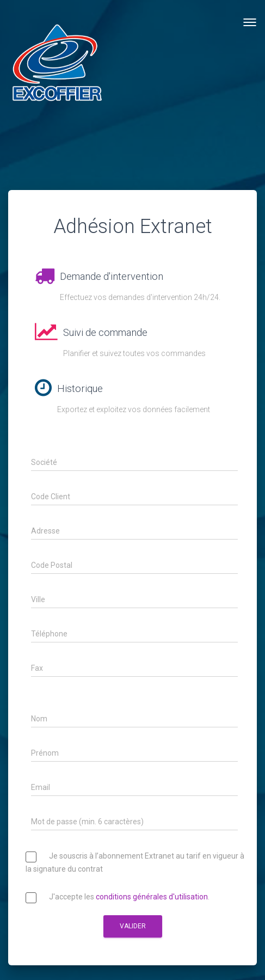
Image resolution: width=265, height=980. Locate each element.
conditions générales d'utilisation (152, 897)
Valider (133, 926)
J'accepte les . (118, 899)
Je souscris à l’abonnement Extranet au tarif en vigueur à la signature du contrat (135, 863)
